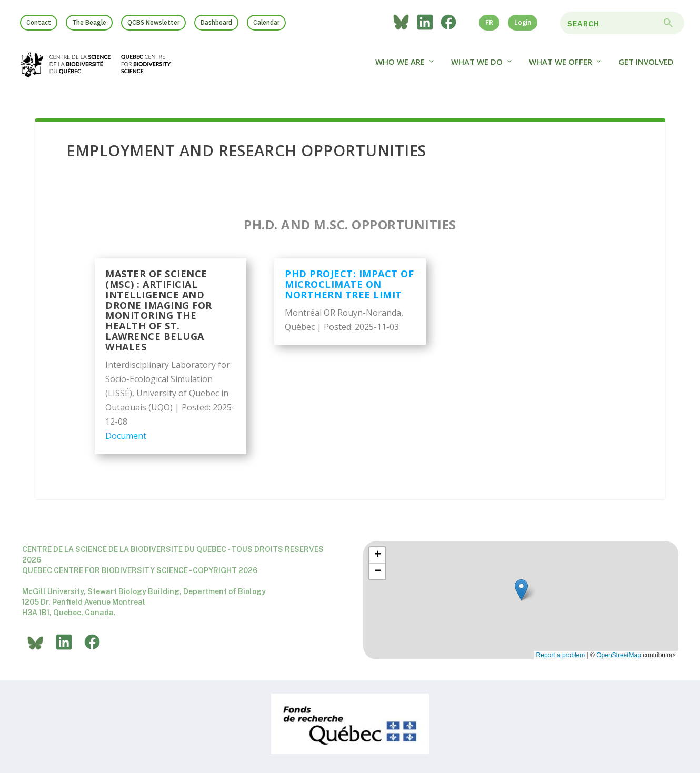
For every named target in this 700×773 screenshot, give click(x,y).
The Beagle (89, 22)
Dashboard (216, 22)
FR (489, 22)
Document (126, 437)
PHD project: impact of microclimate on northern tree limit (349, 286)
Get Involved (646, 67)
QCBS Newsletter (153, 22)
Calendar (266, 22)
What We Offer (561, 67)
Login (523, 22)
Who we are (400, 67)
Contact (39, 22)
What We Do (477, 67)
